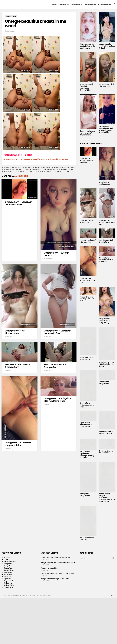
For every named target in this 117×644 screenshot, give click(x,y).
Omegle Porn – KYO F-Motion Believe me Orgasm (107, 364)
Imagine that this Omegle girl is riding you (55, 557)
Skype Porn (8, 579)
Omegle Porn (8, 167)
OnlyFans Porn (9, 572)
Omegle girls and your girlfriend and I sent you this (58, 563)
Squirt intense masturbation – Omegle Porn (86, 425)
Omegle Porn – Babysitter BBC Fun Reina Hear (58, 400)
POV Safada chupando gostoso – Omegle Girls (57, 573)
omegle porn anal (24, 167)
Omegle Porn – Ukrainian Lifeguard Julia (18, 444)
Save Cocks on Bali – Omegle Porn (55, 366)
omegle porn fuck (33, 170)
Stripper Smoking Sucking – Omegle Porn (87, 299)
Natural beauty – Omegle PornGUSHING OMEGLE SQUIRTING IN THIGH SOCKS (107, 498)
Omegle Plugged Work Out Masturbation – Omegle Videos (86, 87)
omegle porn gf (49, 170)
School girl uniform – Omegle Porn (88, 358)
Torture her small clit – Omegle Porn (107, 85)
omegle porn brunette (65, 167)
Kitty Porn (7, 559)
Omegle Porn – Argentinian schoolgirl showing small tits (87, 455)
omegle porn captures (13, 170)
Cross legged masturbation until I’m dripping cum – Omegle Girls (106, 129)
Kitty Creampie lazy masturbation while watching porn (87, 46)
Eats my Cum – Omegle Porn (105, 383)
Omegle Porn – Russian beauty (57, 254)
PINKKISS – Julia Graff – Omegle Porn (17, 366)
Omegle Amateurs (10, 562)
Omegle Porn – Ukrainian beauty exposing (18, 203)
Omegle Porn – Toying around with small (87, 405)
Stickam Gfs (8, 583)
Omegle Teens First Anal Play (87, 539)
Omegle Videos (90, 4)
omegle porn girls (67, 170)
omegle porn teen (29, 172)
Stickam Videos (104, 4)
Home (54, 4)
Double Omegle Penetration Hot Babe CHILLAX (107, 46)
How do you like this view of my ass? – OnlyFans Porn (87, 133)
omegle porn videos (47, 172)
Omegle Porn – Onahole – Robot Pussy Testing (105, 321)
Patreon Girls (8, 574)
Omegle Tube (64, 4)
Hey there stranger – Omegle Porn (107, 452)
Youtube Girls (8, 587)
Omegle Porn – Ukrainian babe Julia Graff (57, 332)
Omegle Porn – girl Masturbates (15, 332)
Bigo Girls (7, 557)
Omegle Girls (76, 4)
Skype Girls (7, 577)
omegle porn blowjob (44, 167)
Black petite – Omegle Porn (85, 495)
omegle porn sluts (11, 172)
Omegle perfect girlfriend (50, 568)
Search (113, 559)
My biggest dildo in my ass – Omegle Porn (106, 433)
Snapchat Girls (9, 581)
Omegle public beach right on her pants (55, 579)
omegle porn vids (66, 172)
